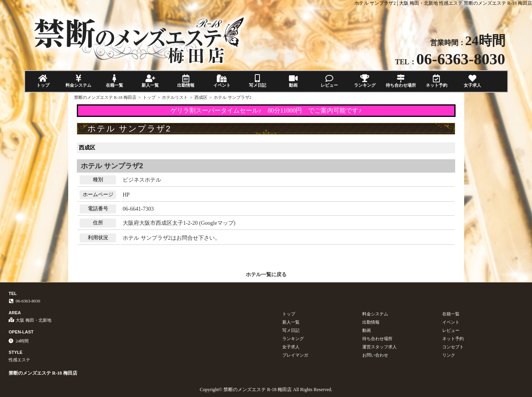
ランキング (365, 81)
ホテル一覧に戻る (266, 274)
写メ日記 (257, 81)
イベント (222, 81)
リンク (449, 355)
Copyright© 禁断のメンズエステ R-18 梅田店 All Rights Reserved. (266, 390)
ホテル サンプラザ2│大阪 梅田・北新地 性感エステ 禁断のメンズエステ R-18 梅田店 (443, 3)
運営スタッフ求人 (379, 347)
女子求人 (472, 81)
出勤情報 (186, 81)
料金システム (79, 81)
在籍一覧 (114, 81)
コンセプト (453, 347)
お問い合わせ (375, 355)
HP (126, 195)
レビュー (329, 81)
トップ (43, 81)
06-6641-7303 (138, 209)
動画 (293, 81)
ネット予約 (437, 81)
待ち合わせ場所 (400, 81)
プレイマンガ (295, 355)
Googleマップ (217, 223)
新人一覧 (150, 81)
